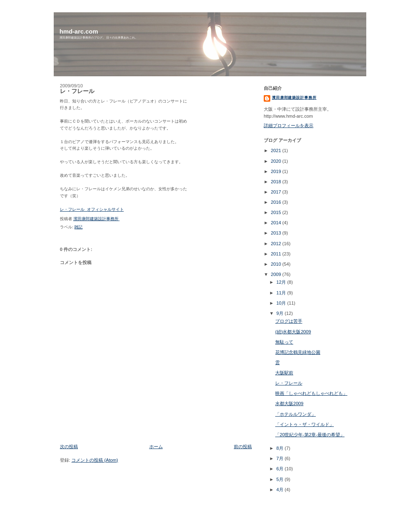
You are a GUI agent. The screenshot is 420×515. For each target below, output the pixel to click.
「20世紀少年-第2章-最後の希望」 (310, 435)
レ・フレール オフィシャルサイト (92, 210)
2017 (276, 192)
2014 (276, 223)
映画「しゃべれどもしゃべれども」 (311, 393)
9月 (281, 313)
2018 (276, 182)
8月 (281, 448)
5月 (281, 479)
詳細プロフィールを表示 (289, 125)
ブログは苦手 (289, 321)
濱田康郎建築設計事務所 (294, 98)
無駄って (284, 342)
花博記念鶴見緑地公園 (298, 352)
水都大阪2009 (289, 403)
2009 (276, 274)
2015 (276, 212)
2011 (276, 254)
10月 (282, 303)
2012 (276, 244)
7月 (281, 458)
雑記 (78, 227)
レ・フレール (289, 383)
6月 (281, 469)
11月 (282, 293)
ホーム (156, 447)
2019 (276, 171)
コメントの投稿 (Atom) (95, 460)
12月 (282, 282)
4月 (281, 490)
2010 (276, 264)
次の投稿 (69, 447)
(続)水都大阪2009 (293, 332)
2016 (276, 202)
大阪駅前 (284, 373)
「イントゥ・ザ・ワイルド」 (305, 424)
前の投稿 (243, 447)
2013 (276, 233)
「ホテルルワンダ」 (296, 414)
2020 (276, 161)
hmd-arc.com (79, 31)
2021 (276, 150)
